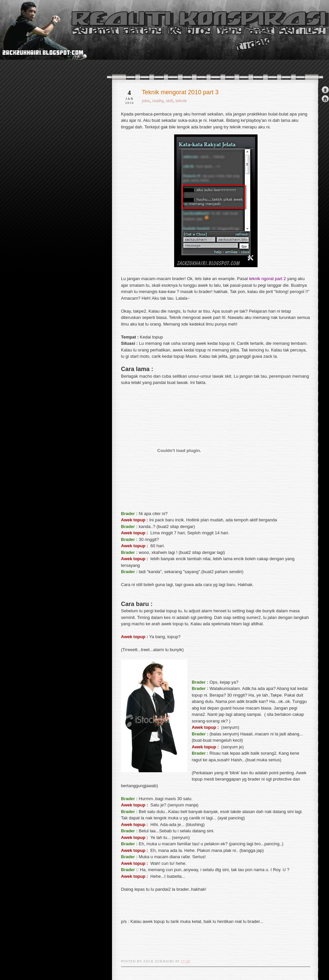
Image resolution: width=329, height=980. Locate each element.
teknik (181, 101)
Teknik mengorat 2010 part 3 (180, 92)
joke (146, 101)
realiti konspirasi (26, 42)
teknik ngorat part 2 (267, 279)
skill (169, 101)
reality (158, 101)
